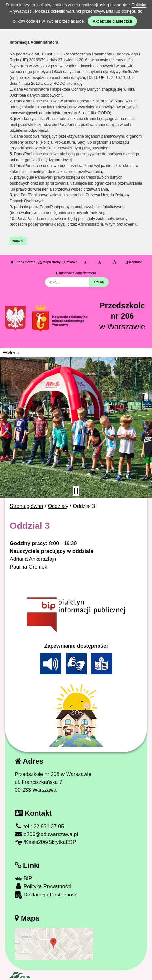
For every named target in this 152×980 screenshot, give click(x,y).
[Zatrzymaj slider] (76, 491)
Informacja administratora (76, 273)
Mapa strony (50, 262)
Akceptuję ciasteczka (112, 21)
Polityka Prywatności (43, 886)
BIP (23, 878)
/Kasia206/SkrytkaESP (45, 842)
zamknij (18, 241)
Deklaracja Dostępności (47, 895)
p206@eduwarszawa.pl (46, 834)
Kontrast (134, 262)
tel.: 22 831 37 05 (39, 827)
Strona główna (23, 262)
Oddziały (58, 506)
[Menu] (76, 353)
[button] (8, 427)
